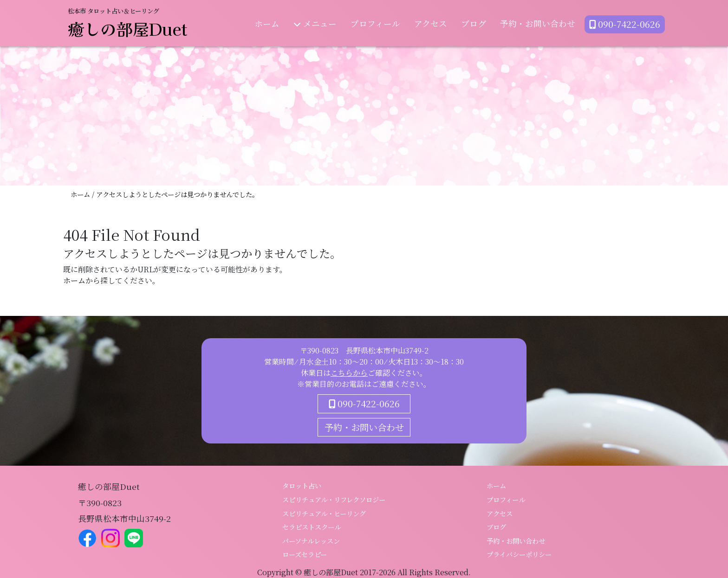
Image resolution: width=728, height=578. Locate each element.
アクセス (431, 23)
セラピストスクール (312, 527)
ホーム (267, 23)
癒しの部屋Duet (128, 29)
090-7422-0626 (625, 24)
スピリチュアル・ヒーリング (324, 513)
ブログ (474, 23)
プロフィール (375, 23)
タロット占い (302, 485)
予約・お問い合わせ (538, 23)
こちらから (349, 373)
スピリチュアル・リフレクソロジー (334, 499)
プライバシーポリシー (519, 554)
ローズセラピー (305, 554)
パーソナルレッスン (311, 541)
